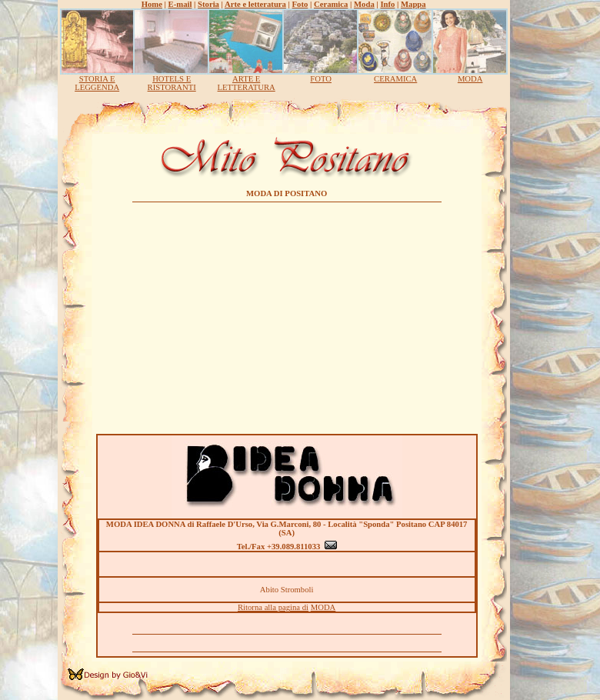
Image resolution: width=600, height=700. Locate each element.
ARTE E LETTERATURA (247, 83)
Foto (300, 4)
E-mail (180, 4)
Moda (364, 4)
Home (152, 4)
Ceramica (331, 4)
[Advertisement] (287, 314)
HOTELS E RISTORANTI (172, 83)
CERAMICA (395, 79)
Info (387, 4)
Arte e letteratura (255, 4)
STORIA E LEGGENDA (97, 83)
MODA (470, 79)
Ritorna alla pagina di (273, 607)
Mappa (413, 4)
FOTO (321, 79)
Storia (208, 4)
